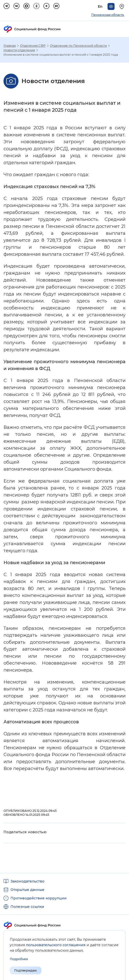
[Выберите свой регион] (123, 6)
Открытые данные (27, 890)
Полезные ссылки (27, 907)
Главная (10, 46)
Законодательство (27, 881)
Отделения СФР (33, 46)
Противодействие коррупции (39, 898)
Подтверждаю (26, 970)
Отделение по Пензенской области (78, 46)
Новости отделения (19, 50)
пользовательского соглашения (56, 945)
